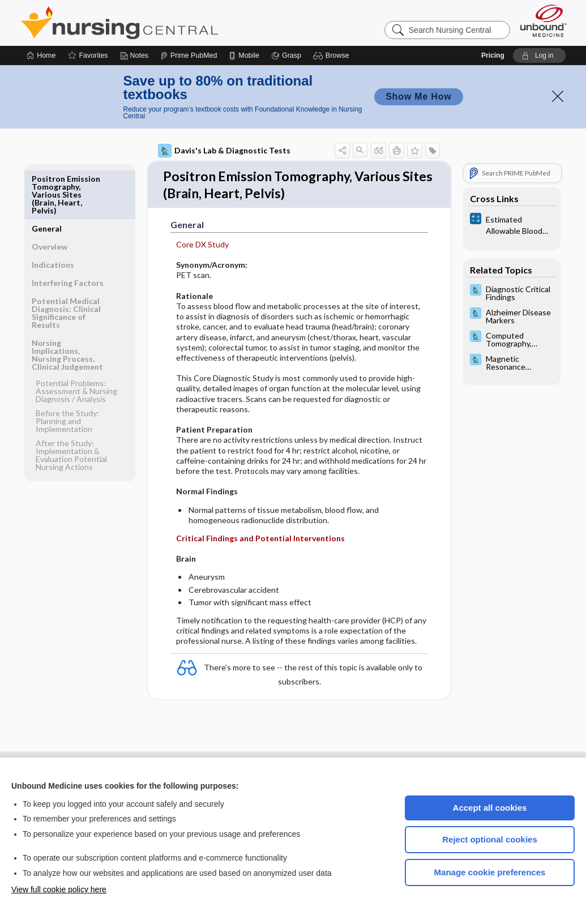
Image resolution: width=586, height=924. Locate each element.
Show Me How (418, 97)
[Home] (41, 55)
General (47, 179)
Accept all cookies (490, 808)
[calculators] (512, 224)
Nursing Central (162, 23)
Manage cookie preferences (490, 872)
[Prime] (189, 55)
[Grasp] (286, 55)
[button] (333, 55)
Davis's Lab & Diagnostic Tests (224, 151)
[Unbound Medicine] (544, 21)
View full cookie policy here (59, 889)
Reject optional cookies (490, 839)
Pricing (493, 55)
